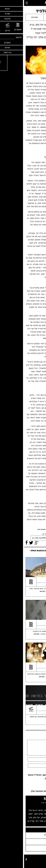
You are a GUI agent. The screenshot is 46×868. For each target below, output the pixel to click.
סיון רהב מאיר (39, 713)
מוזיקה (43, 859)
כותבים (27, 859)
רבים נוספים (31, 825)
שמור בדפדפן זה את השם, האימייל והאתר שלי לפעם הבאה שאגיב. (23, 777)
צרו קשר (42, 864)
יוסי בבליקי (28, 16)
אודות (37, 864)
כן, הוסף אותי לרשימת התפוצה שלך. (24, 791)
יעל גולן (40, 584)
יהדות (43, 862)
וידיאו (38, 859)
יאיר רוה (40, 670)
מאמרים (33, 859)
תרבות (33, 862)
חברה (38, 862)
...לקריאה (19, 591)
